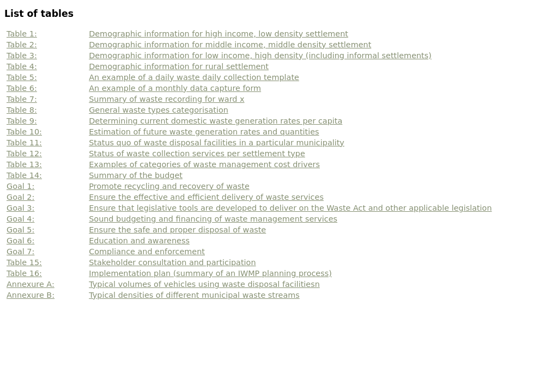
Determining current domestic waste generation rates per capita (216, 121)
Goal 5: (20, 230)
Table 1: (22, 34)
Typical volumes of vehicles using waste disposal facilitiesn (204, 284)
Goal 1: (20, 186)
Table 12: (24, 154)
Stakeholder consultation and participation (172, 262)
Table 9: (22, 121)
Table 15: (24, 262)
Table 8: (22, 110)
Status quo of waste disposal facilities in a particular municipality (217, 143)
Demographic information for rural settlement (179, 66)
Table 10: (24, 132)
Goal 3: (20, 208)
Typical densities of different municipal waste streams (194, 295)
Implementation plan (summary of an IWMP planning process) (210, 273)
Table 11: (24, 143)
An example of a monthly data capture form (175, 88)
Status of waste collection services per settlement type (197, 154)
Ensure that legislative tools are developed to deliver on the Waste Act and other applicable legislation (290, 208)
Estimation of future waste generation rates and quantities (204, 132)
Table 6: (22, 88)
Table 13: (24, 164)
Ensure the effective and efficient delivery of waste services (206, 197)
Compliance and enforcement (147, 252)
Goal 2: (20, 197)
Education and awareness (139, 241)
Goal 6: (20, 241)
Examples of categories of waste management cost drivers (204, 164)
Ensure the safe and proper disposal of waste (177, 230)
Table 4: (22, 66)
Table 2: (22, 45)
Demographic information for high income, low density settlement (219, 34)
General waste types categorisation (159, 110)
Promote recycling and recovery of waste (169, 186)
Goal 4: (20, 219)
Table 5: (22, 77)
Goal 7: (20, 252)
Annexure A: (31, 284)
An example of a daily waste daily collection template (194, 77)
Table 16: (24, 273)
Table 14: (24, 175)
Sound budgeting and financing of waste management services (213, 219)
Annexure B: (31, 295)
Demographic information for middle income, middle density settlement (230, 45)
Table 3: (22, 56)
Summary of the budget (136, 175)
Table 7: (22, 99)
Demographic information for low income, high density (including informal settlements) (260, 56)
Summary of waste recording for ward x (166, 99)
